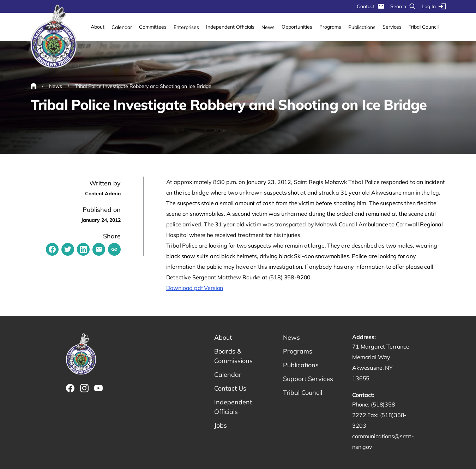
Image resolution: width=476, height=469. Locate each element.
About (98, 27)
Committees (153, 27)
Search (403, 6)
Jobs (221, 425)
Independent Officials (230, 27)
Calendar (122, 27)
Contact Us (230, 388)
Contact (371, 6)
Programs (330, 27)
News (268, 27)
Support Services (308, 379)
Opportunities (297, 27)
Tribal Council (424, 27)
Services (392, 27)
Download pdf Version (195, 288)
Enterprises (186, 27)
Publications (362, 27)
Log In (434, 6)
